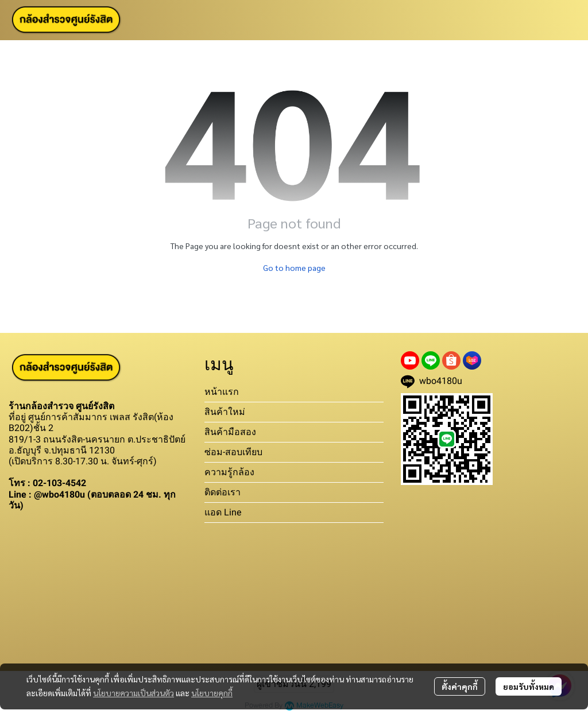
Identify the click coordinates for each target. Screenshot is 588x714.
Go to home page (294, 267)
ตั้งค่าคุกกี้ (460, 686)
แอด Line (223, 512)
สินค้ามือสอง (230, 432)
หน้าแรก (222, 392)
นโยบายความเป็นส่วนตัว (134, 693)
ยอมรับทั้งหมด (529, 686)
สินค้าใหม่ (225, 412)
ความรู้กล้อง (229, 472)
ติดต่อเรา (223, 492)
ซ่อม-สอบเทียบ (233, 452)
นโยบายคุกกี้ (212, 693)
